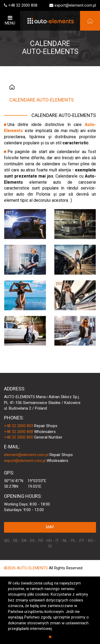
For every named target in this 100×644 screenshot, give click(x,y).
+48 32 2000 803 (19, 426)
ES (32, 541)
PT (82, 541)
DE (16, 541)
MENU (10, 20)
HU (49, 541)
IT (57, 541)
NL (65, 541)
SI (50, 546)
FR (41, 541)
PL (73, 541)
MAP (50, 527)
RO (91, 541)
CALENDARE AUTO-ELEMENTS (42, 100)
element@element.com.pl (26, 455)
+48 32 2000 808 (23, 5)
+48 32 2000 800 (19, 437)
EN (24, 541)
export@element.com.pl (75, 5)
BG (7, 541)
